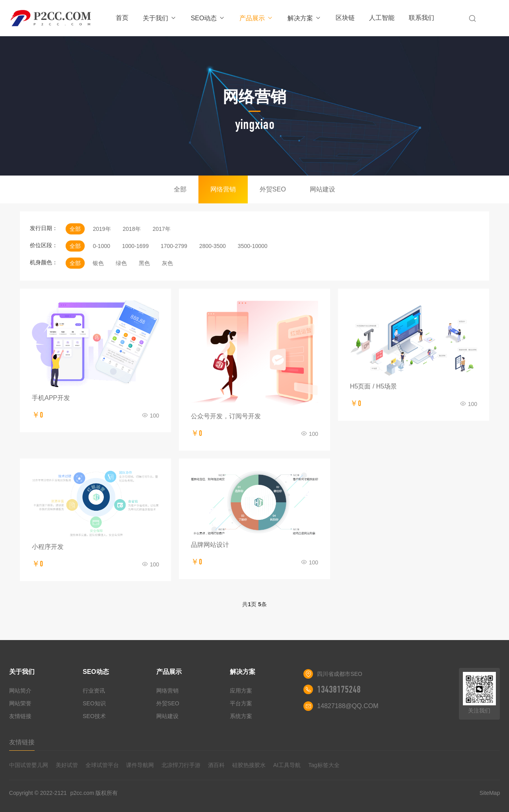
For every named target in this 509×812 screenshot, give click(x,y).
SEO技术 (94, 716)
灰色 (167, 263)
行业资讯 (94, 691)
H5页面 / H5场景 (373, 386)
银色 (98, 263)
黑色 (144, 263)
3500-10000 (253, 246)
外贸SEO (273, 189)
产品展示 (256, 18)
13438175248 (339, 689)
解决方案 (304, 18)
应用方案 (241, 691)
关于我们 (160, 18)
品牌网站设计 (210, 545)
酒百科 (216, 765)
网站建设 (322, 189)
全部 (180, 189)
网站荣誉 (20, 703)
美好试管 (67, 765)
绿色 (121, 263)
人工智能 (382, 18)
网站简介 (20, 691)
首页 (122, 18)
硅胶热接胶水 (249, 765)
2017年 (162, 229)
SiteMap (490, 793)
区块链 (345, 18)
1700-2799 (174, 246)
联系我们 (422, 18)
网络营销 (223, 189)
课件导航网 (140, 765)
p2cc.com (82, 793)
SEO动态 (208, 18)
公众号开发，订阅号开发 (226, 416)
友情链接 (20, 716)
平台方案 (241, 703)
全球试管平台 (102, 765)
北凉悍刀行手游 (181, 765)
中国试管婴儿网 (29, 765)
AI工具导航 (287, 765)
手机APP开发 (51, 398)
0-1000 (101, 246)
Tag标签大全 (324, 765)
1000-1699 (135, 246)
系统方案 (241, 716)
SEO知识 (94, 703)
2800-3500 (213, 246)
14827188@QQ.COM (348, 706)
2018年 (132, 229)
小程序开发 (48, 547)
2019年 (102, 229)
